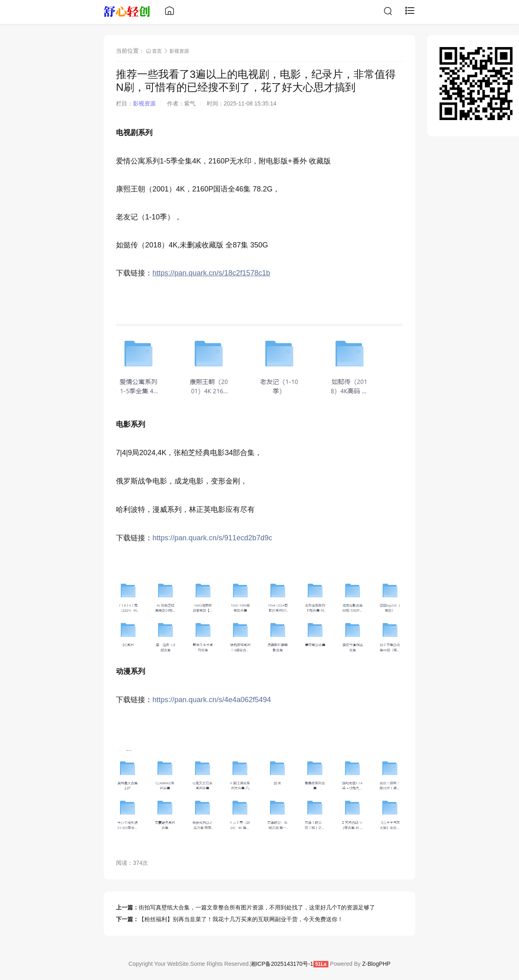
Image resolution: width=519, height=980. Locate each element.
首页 (155, 51)
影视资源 (179, 51)
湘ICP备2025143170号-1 (282, 964)
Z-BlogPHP (376, 964)
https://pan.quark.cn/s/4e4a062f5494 (212, 700)
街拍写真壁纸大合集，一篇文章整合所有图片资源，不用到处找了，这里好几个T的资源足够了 (257, 907)
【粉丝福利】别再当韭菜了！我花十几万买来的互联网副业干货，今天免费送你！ (241, 919)
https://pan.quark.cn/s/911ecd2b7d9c (212, 538)
